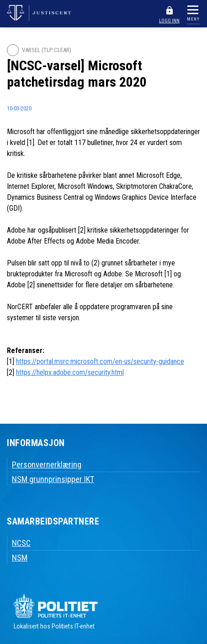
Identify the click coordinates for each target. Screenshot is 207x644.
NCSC (21, 543)
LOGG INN (169, 21)
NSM (20, 558)
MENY (193, 19)
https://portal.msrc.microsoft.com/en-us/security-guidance (100, 361)
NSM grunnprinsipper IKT (53, 479)
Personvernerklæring (47, 465)
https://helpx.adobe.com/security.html (70, 372)
